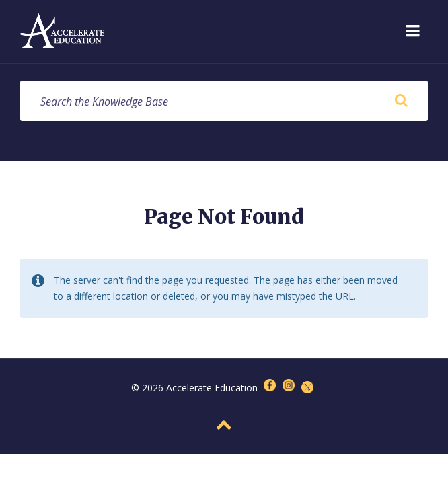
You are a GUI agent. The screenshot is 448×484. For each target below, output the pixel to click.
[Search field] (224, 101)
